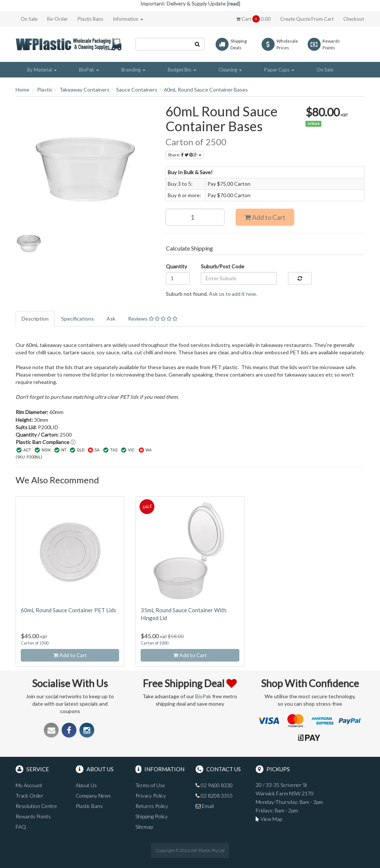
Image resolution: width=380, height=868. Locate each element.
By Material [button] (42, 70)
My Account (29, 785)
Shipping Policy (152, 816)
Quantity (176, 266)
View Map (269, 819)
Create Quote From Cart (307, 19)
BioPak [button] (89, 70)
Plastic (45, 90)
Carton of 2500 (35, 643)
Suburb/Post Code (222, 266)
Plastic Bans (90, 19)
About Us (86, 785)
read (233, 4)
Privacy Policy (151, 796)
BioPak (203, 696)
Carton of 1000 (154, 643)
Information (128, 19)
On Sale (29, 19)
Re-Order (58, 19)
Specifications (78, 319)
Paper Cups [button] (279, 70)
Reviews (153, 319)
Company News (93, 796)
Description (35, 319)
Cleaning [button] (230, 70)
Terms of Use (150, 785)
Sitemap (144, 827)
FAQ (21, 827)
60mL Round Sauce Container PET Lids (68, 610)
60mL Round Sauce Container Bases (206, 90)
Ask (111, 319)
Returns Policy (152, 806)
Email (205, 806)
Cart (253, 19)
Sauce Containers (137, 90)
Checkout (354, 19)
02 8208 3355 (214, 796)
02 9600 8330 (214, 785)
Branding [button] (133, 70)
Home (22, 90)
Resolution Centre (36, 806)
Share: (185, 155)
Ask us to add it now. (233, 294)
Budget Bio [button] (182, 70)
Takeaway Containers (84, 90)
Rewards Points (33, 816)
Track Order (30, 796)
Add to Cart (265, 217)
